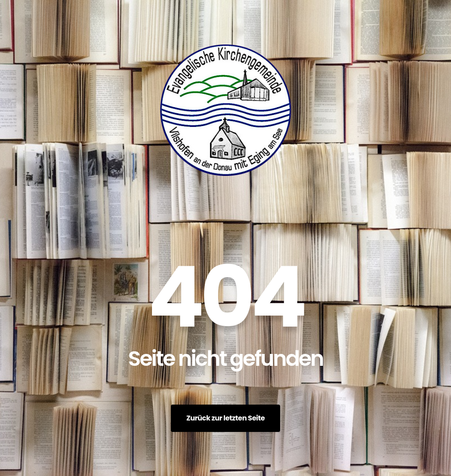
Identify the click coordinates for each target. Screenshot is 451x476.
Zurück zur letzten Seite (225, 418)
